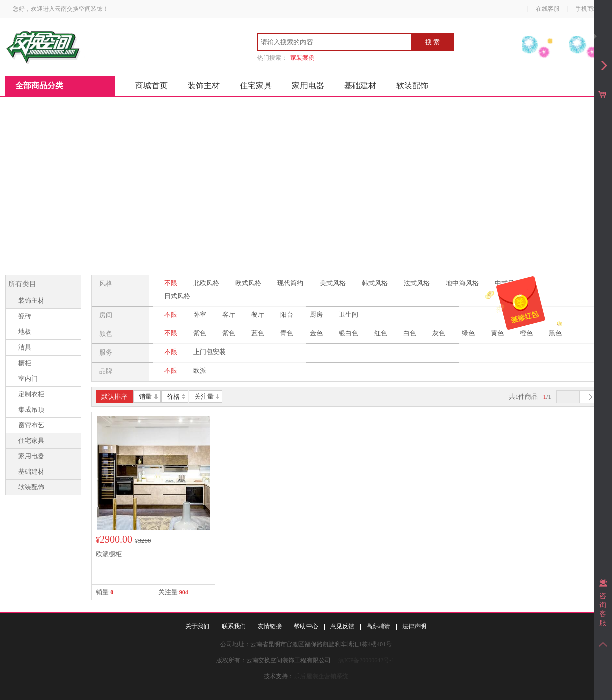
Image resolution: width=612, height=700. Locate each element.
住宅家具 (256, 85)
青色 (287, 333)
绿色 (468, 333)
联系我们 (234, 626)
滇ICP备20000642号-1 (366, 660)
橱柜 (25, 363)
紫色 (200, 333)
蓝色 (258, 333)
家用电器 (308, 85)
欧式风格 (248, 283)
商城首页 (151, 85)
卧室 (200, 315)
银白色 (348, 333)
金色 (316, 333)
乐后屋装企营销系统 (321, 676)
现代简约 (290, 283)
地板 (25, 332)
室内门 (28, 378)
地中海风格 (462, 283)
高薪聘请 (378, 626)
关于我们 (197, 626)
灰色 (439, 333)
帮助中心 (306, 626)
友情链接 (270, 626)
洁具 (25, 347)
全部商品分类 (39, 85)
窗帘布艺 (31, 425)
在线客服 (548, 9)
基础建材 (360, 85)
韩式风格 (375, 283)
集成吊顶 (31, 409)
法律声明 (414, 626)
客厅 (229, 315)
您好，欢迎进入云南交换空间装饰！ (61, 9)
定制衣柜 (31, 394)
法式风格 (417, 283)
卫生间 (348, 315)
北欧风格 (206, 283)
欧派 (200, 370)
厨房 (316, 315)
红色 (381, 333)
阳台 (287, 315)
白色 (410, 333)
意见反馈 (342, 626)
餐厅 (258, 315)
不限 (171, 283)
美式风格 (333, 283)
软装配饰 (412, 85)
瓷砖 (25, 316)
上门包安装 (209, 352)
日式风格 (177, 296)
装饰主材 (204, 85)
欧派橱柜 (109, 554)
